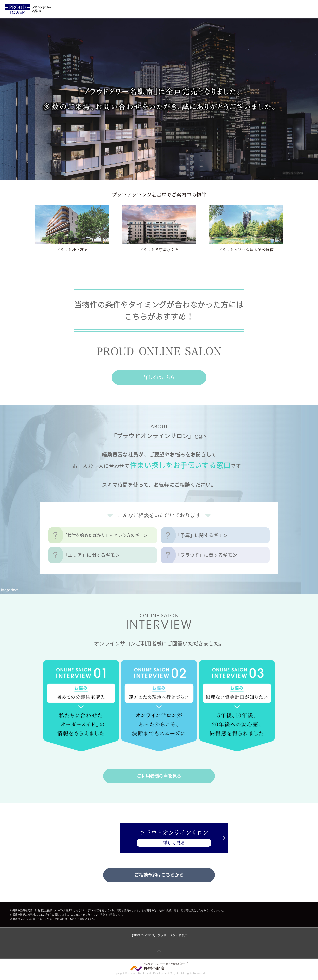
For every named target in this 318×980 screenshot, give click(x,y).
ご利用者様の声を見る (159, 776)
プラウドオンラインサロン (159, 838)
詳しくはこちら (159, 377)
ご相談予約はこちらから (159, 875)
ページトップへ (159, 951)
